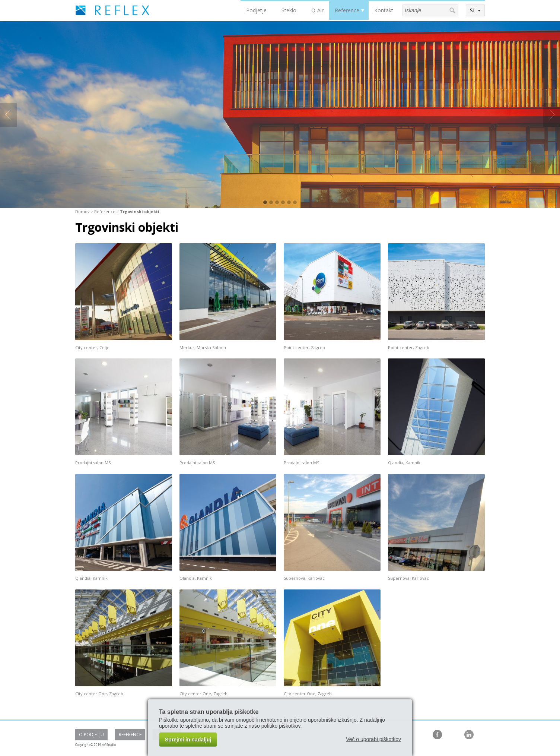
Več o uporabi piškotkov (373, 739)
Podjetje (256, 10)
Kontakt (384, 10)
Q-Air (317, 10)
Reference (347, 10)
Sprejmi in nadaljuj (188, 740)
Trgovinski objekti (140, 211)
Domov (82, 211)
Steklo (289, 10)
